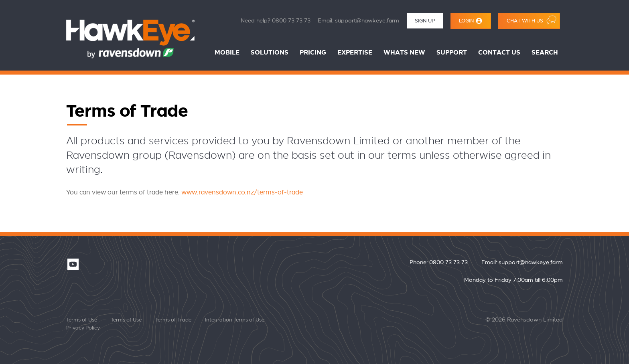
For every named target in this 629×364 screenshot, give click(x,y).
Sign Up (425, 21)
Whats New (404, 53)
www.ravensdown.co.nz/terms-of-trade (242, 192)
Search (545, 53)
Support (452, 53)
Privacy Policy (83, 328)
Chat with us (532, 20)
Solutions (270, 53)
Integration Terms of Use (235, 320)
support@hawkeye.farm (367, 21)
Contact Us (499, 53)
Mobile (227, 53)
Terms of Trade (173, 320)
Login (471, 21)
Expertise (355, 53)
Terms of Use (82, 320)
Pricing (313, 53)
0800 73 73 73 (291, 21)
